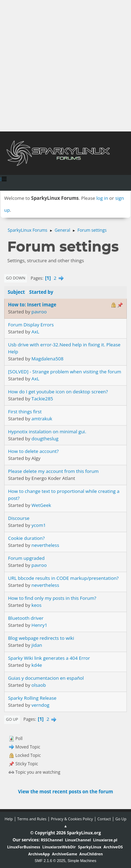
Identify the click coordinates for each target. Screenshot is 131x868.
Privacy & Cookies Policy (72, 819)
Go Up (12, 719)
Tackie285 (42, 399)
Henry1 (39, 625)
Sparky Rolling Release (32, 698)
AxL (35, 332)
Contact (104, 819)
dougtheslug (45, 439)
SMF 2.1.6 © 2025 (50, 861)
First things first (25, 412)
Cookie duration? (26, 538)
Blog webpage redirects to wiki (41, 638)
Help (9, 819)
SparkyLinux (90, 847)
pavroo (39, 312)
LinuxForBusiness (23, 847)
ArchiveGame (65, 854)
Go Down (16, 278)
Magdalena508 (47, 359)
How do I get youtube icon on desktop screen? (58, 392)
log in (102, 198)
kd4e (37, 665)
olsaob (39, 685)
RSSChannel (52, 840)
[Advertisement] (65, 66)
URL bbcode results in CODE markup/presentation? (63, 578)
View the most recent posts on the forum (65, 792)
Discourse (19, 518)
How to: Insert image (32, 305)
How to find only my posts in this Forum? (52, 598)
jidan (37, 645)
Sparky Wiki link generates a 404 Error (49, 658)
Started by (41, 292)
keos (37, 605)
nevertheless (45, 545)
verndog (40, 705)
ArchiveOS (113, 847)
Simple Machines (82, 861)
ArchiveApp (39, 854)
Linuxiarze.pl (105, 840)
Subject (16, 292)
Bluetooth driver (26, 618)
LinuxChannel (78, 840)
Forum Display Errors (31, 325)
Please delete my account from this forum (53, 471)
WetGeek (41, 505)
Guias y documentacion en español (46, 678)
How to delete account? (33, 451)
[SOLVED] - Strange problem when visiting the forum (65, 372)
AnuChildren (91, 854)
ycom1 (39, 525)
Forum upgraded (26, 558)
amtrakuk (42, 419)
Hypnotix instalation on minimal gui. (47, 432)
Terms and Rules (32, 819)
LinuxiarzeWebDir (59, 847)
